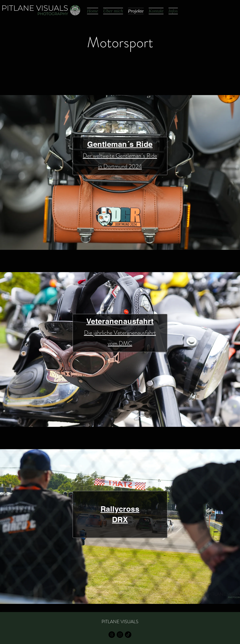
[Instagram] (120, 635)
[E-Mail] (112, 635)
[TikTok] (128, 635)
